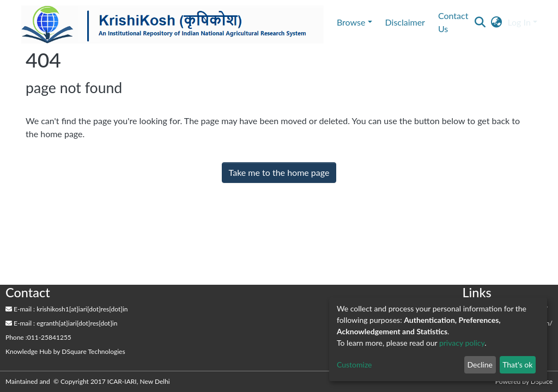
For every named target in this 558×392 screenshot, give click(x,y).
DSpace (542, 381)
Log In (519, 22)
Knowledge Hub (29, 351)
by (65, 351)
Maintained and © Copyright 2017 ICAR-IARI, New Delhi (89, 381)
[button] (496, 22)
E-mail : (20, 309)
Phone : (16, 337)
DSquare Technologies (93, 351)
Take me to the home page (279, 172)
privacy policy (462, 343)
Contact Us (453, 22)
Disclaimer (405, 22)
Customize (354, 365)
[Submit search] (480, 22)
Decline (480, 365)
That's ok (517, 365)
